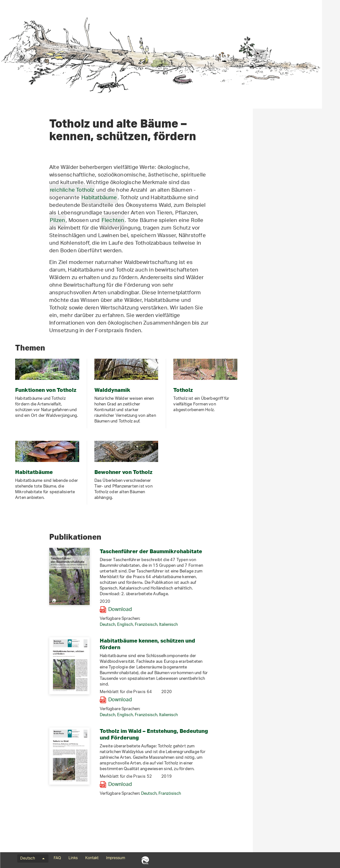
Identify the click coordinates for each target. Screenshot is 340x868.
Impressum (116, 858)
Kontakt (92, 858)
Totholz (18, 102)
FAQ (57, 858)
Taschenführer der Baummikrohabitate (238, 551)
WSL (145, 860)
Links (73, 858)
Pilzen (145, 221)
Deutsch (195, 625)
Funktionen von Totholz (35, 79)
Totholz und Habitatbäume (45, 67)
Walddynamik (25, 90)
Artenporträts (25, 124)
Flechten (200, 221)
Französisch (233, 625)
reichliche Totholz (159, 190)
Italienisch (256, 625)
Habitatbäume (26, 113)
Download (207, 610)
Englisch (212, 625)
